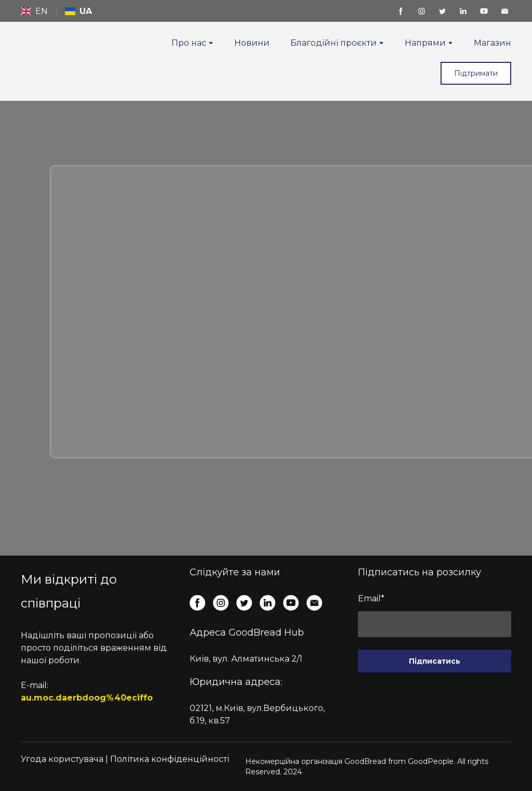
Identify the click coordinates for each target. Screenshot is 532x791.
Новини (252, 43)
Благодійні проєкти (334, 43)
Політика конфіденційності (170, 759)
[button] (401, 11)
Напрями (425, 43)
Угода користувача (62, 759)
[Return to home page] (45, 54)
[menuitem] (34, 11)
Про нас (189, 43)
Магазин (493, 43)
